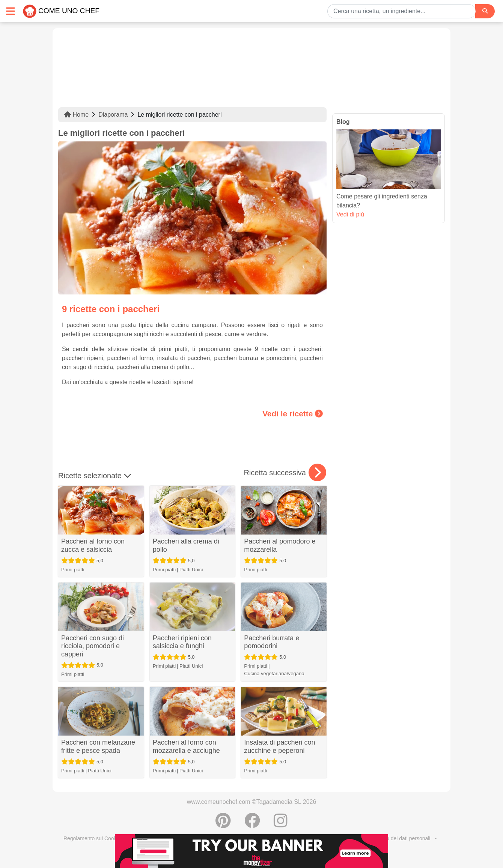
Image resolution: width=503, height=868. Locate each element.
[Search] (485, 11)
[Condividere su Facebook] (252, 824)
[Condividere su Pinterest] (223, 824)
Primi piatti (73, 570)
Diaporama (113, 115)
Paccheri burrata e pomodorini (272, 642)
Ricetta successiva (285, 473)
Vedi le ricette (293, 414)
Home (76, 115)
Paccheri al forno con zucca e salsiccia (93, 545)
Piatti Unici (191, 570)
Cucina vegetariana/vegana (274, 674)
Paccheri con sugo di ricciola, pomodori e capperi (93, 646)
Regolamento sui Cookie (92, 838)
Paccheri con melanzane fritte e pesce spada (98, 746)
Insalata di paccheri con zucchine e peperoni (279, 746)
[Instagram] (281, 824)
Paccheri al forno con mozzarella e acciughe (186, 746)
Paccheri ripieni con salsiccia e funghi (182, 642)
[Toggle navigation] (11, 11)
